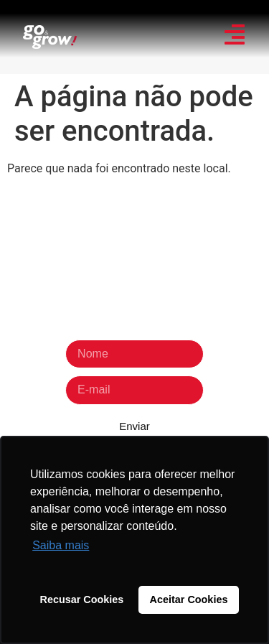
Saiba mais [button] (61, 545)
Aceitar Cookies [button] (189, 599)
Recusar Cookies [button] (82, 599)
